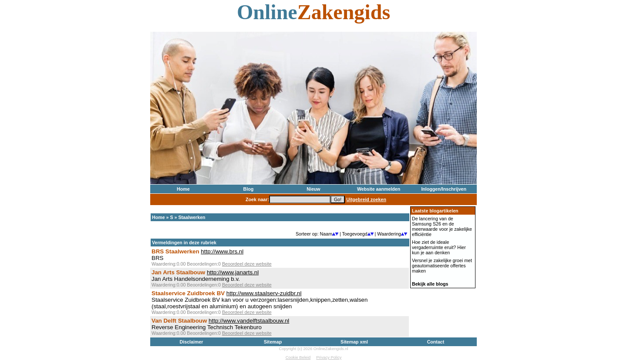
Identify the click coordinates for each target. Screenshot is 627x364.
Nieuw (313, 189)
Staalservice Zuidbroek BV (188, 293)
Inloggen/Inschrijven (444, 189)
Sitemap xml (354, 342)
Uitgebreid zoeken (366, 199)
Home (183, 189)
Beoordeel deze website (247, 264)
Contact (436, 342)
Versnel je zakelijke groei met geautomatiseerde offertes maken (442, 266)
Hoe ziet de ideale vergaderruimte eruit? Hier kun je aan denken (439, 247)
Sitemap (273, 342)
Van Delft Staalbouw (179, 321)
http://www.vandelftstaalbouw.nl (249, 321)
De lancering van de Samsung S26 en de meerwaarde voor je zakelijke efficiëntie (442, 226)
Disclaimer (192, 342)
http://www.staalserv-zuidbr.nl (264, 293)
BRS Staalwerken (175, 251)
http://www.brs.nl (222, 251)
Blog (249, 189)
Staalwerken (192, 217)
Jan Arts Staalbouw (178, 272)
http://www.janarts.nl (233, 272)
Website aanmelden (379, 189)
